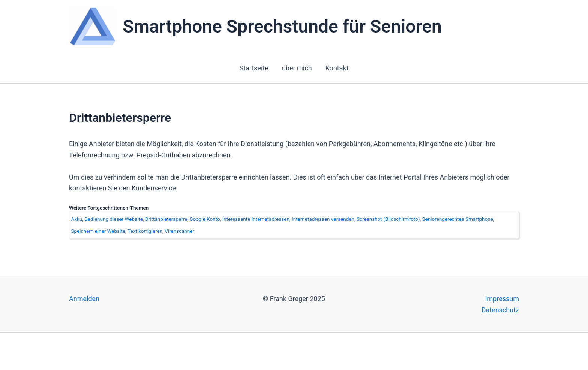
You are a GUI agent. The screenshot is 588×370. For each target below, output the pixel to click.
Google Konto (205, 219)
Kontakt (337, 68)
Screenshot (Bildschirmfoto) (388, 219)
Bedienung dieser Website (113, 219)
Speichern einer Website (98, 231)
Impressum (502, 299)
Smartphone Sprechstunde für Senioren (282, 26)
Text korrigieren (145, 231)
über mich (297, 68)
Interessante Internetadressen (256, 219)
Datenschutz (500, 310)
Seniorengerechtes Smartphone (458, 219)
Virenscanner (179, 231)
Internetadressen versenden (323, 219)
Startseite (254, 68)
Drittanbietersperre (166, 219)
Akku (77, 219)
